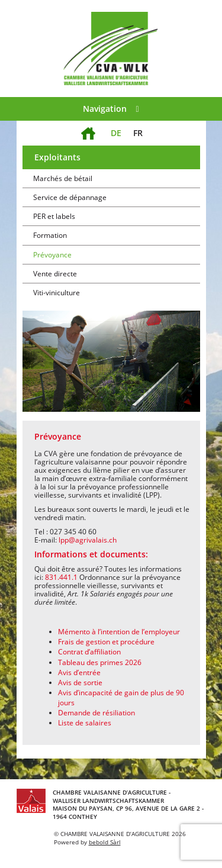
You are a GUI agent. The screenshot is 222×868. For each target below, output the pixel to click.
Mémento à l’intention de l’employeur (119, 632)
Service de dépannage (70, 197)
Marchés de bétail (63, 178)
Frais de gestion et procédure (106, 642)
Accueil (88, 126)
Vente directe (55, 274)
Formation (50, 235)
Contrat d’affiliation (89, 652)
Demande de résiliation (96, 713)
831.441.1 (61, 577)
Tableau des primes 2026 (100, 662)
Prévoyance (52, 255)
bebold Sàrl (105, 842)
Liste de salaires (85, 723)
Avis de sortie (80, 683)
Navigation (111, 109)
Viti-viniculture (57, 293)
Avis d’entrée (79, 672)
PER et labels (54, 216)
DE (116, 133)
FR (138, 133)
